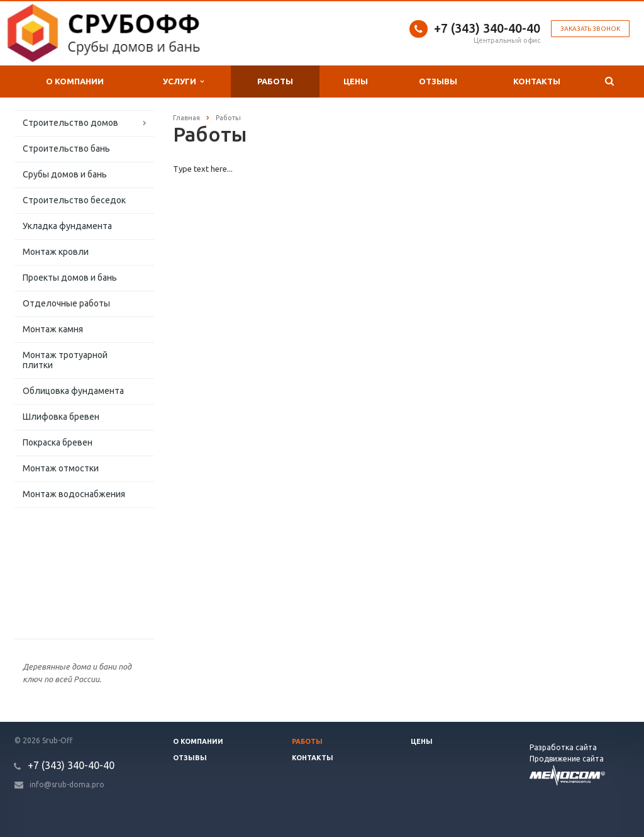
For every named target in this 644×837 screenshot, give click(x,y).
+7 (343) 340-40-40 (487, 28)
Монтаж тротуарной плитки (65, 360)
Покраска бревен (58, 442)
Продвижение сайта (567, 759)
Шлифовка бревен (61, 417)
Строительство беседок (74, 200)
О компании (75, 81)
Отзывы (438, 81)
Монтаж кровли (56, 252)
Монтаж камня (53, 329)
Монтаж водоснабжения (74, 494)
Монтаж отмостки (61, 468)
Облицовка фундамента (73, 391)
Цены (356, 81)
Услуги (183, 81)
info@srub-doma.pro (67, 784)
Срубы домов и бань (65, 174)
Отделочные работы (66, 303)
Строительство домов (70, 123)
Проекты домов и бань (70, 278)
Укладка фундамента (67, 226)
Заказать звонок (590, 29)
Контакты (537, 81)
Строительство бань (66, 149)
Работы (275, 81)
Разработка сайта (563, 747)
